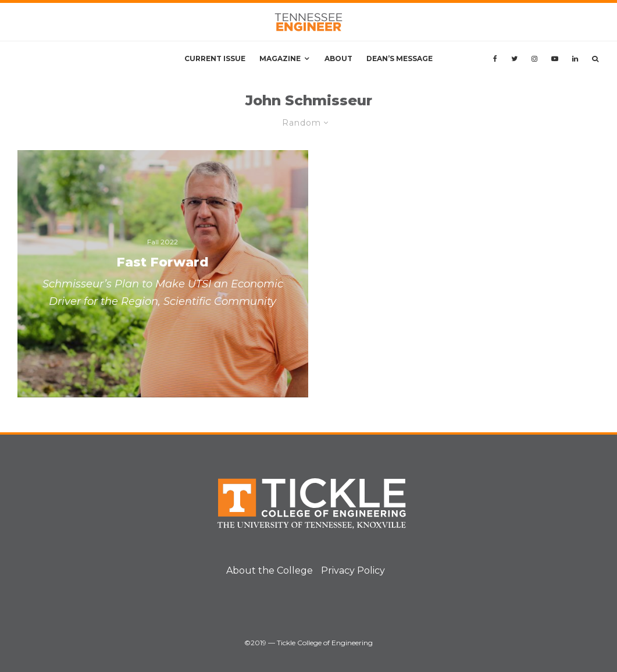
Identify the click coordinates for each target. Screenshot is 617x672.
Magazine (280, 58)
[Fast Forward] (163, 274)
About (338, 58)
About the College (270, 570)
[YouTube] (555, 59)
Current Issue (215, 58)
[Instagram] (534, 59)
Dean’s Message (400, 58)
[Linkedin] (575, 59)
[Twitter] (514, 59)
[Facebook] (495, 59)
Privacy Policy (353, 570)
